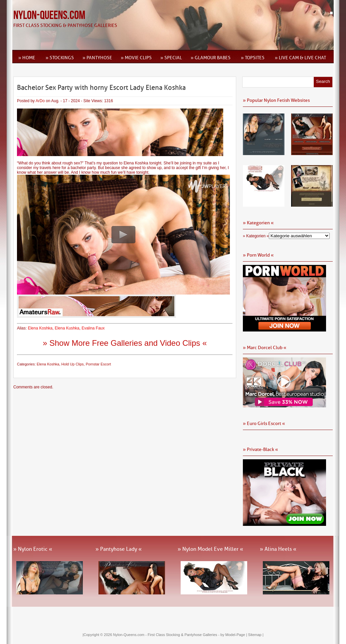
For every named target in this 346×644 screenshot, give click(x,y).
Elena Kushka (67, 328)
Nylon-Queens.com (49, 15)
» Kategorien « (256, 236)
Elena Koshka (40, 328)
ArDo (40, 101)
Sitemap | (256, 635)
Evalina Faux (93, 328)
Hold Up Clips (72, 364)
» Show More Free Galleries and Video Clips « (125, 343)
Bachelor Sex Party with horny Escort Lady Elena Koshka (101, 88)
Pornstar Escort (98, 364)
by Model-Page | (234, 635)
